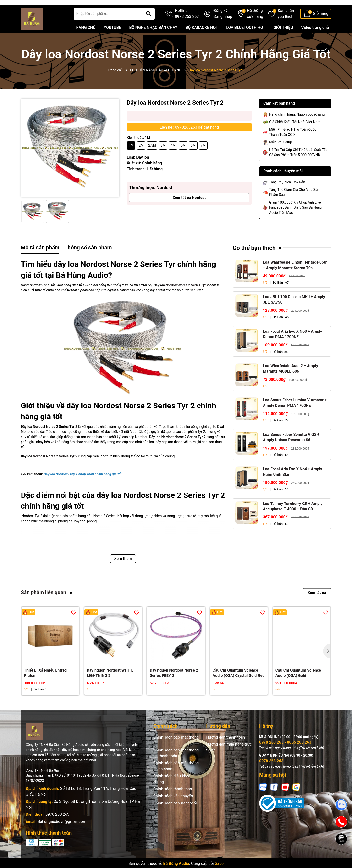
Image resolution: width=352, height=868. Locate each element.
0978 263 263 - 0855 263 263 (285, 755)
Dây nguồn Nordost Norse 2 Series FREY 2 (174, 686)
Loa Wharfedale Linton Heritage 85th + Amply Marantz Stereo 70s (295, 278)
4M (173, 159)
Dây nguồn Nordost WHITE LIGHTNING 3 (110, 686)
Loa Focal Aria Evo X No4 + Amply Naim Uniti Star (293, 485)
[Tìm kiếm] (149, 27)
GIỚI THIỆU (283, 41)
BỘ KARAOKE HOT (202, 41)
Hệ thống (255, 27)
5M (183, 159)
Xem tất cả (317, 606)
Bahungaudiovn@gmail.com (62, 835)
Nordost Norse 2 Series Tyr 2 (187, 298)
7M (203, 159)
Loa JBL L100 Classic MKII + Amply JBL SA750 (294, 313)
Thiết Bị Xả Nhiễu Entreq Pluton (45, 686)
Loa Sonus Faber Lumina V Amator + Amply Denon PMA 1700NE (295, 416)
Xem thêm (123, 572)
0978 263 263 (57, 828)
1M (131, 159)
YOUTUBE (112, 41)
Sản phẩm (286, 27)
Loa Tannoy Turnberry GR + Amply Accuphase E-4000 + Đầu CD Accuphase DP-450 (293, 520)
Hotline (187, 27)
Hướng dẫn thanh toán (225, 750)
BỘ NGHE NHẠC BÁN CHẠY (153, 41)
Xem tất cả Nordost (189, 211)
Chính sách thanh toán (173, 802)
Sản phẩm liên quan (43, 606)
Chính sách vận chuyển (173, 809)
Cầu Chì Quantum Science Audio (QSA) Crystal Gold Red (239, 686)
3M (163, 159)
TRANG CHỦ (85, 41)
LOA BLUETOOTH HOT (246, 41)
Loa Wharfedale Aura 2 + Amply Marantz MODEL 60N (291, 382)
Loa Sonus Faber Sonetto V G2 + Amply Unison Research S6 (291, 450)
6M (193, 159)
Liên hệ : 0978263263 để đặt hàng (189, 140)
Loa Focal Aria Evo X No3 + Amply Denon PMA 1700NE (293, 347)
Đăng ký (220, 24)
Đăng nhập (223, 30)
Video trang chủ (315, 41)
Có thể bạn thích (254, 261)
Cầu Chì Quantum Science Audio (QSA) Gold (298, 686)
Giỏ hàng (321, 27)
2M (141, 159)
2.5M (152, 159)
